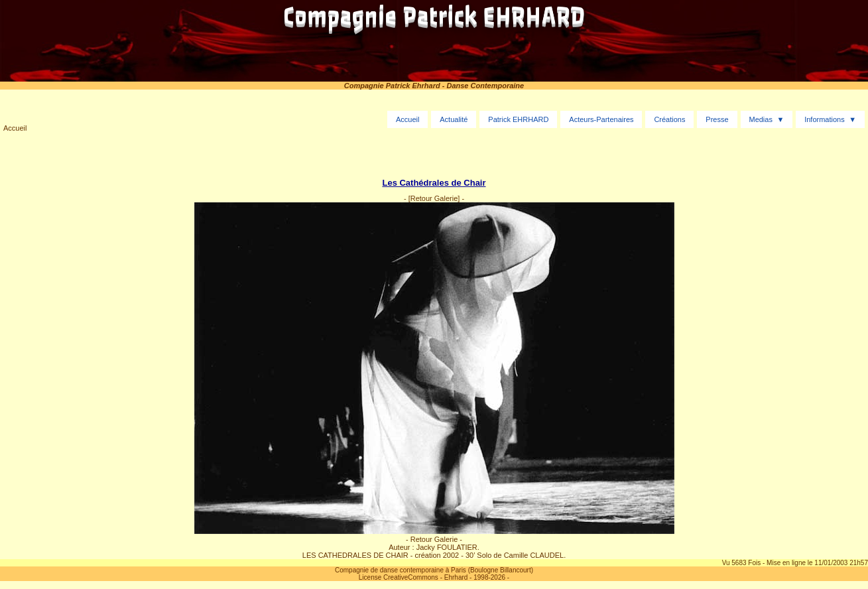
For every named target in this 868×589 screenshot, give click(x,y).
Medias (760, 119)
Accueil (15, 128)
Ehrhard (456, 577)
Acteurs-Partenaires (601, 119)
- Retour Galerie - (434, 539)
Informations (825, 119)
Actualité (454, 119)
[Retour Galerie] (434, 198)
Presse (717, 119)
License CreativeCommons (399, 577)
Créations (669, 119)
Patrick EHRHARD (518, 119)
